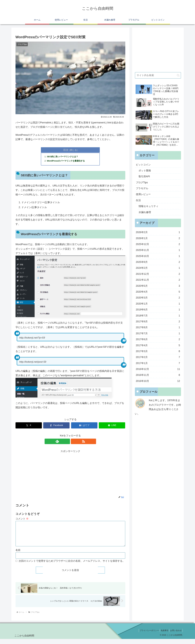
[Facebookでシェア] (56, 426)
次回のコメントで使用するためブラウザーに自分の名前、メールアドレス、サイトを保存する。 (72, 566)
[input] (158, 75)
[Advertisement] (70, 473)
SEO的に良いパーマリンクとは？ (64, 157)
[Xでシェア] (29, 426)
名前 (18, 555)
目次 (66, 150)
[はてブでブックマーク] (84, 426)
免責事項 (163, 635)
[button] (178, 75)
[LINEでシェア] (112, 426)
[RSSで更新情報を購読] (74, 442)
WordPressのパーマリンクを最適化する (67, 161)
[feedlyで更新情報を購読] (67, 442)
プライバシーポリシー (147, 635)
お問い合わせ (175, 635)
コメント (22, 519)
